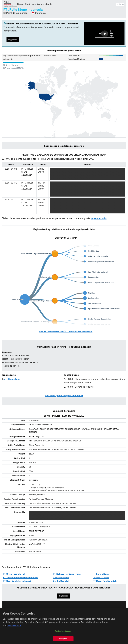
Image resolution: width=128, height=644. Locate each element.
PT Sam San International (17, 581)
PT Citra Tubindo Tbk (14, 574)
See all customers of (66, 332)
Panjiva (10, 4)
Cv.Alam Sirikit (61, 578)
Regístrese (13, 40)
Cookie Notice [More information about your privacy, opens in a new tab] (14, 627)
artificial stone (12, 379)
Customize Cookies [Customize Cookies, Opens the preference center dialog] (63, 632)
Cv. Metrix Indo (101, 578)
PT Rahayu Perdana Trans (67, 574)
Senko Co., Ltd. (61, 581)
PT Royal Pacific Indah (105, 581)
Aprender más (99, 218)
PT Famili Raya (101, 574)
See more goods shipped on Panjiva (64, 396)
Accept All (63, 640)
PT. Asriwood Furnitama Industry (21, 578)
